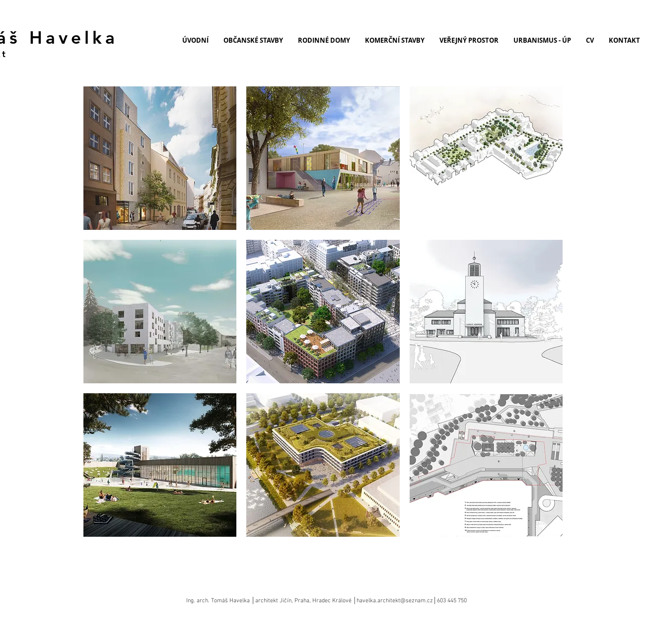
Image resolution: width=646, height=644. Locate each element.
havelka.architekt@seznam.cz (395, 601)
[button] (160, 158)
